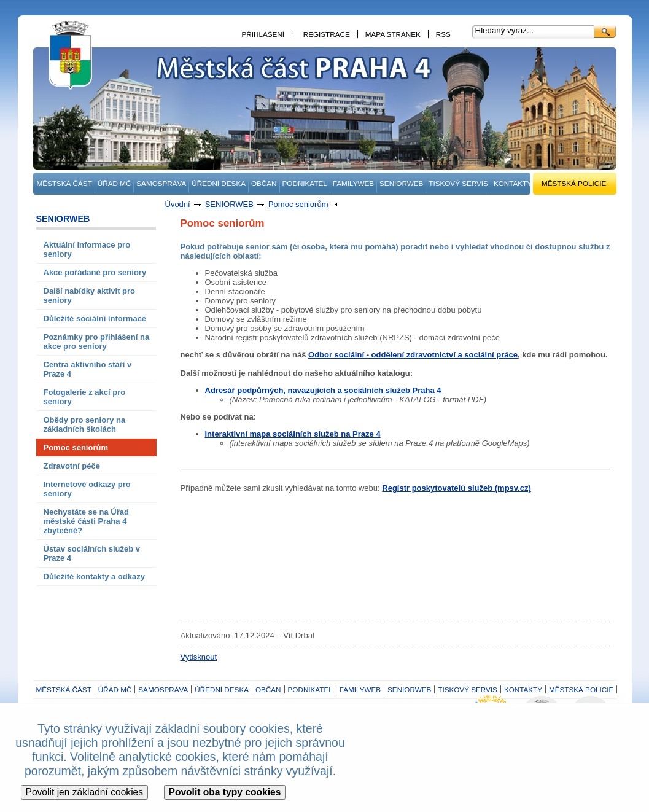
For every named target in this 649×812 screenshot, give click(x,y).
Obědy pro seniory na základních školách (85, 424)
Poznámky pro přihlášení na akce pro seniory (97, 342)
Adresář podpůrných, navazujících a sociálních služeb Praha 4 (323, 390)
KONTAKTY (513, 183)
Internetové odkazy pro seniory (87, 489)
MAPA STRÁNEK (393, 34)
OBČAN (264, 183)
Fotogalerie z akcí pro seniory (85, 397)
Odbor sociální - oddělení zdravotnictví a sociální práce (413, 355)
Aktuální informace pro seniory (87, 249)
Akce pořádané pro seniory (95, 272)
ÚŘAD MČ (115, 183)
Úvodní (178, 204)
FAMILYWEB (353, 183)
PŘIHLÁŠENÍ (263, 34)
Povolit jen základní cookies (85, 792)
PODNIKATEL (305, 183)
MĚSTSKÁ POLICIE (574, 183)
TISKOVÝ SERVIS (458, 183)
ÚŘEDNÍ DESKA (219, 183)
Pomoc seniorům (298, 204)
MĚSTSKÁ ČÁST (64, 183)
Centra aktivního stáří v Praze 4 (88, 369)
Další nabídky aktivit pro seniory (90, 295)
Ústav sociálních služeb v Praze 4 (92, 553)
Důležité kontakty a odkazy (94, 576)
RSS (443, 34)
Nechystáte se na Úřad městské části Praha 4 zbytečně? (86, 521)
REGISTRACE (327, 34)
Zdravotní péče (72, 466)
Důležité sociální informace (95, 318)
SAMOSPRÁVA (161, 183)
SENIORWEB (401, 183)
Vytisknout (199, 657)
